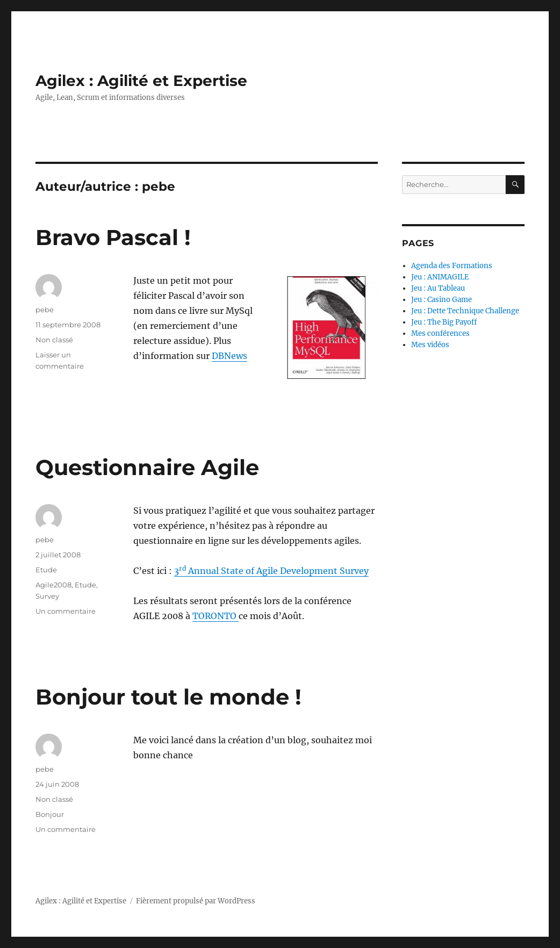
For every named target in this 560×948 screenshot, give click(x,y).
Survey (47, 596)
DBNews (229, 356)
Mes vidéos (430, 345)
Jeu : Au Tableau (438, 288)
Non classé (54, 340)
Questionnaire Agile (147, 467)
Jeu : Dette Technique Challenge (465, 311)
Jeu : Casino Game (441, 300)
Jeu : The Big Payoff (444, 322)
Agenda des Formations (452, 266)
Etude (46, 570)
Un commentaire (66, 611)
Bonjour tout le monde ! (168, 697)
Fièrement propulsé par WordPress (196, 901)
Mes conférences (440, 333)
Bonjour (50, 814)
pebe (45, 310)
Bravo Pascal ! (113, 237)
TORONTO (216, 616)
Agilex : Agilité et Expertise (141, 81)
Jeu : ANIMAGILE (440, 277)
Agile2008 (53, 585)
